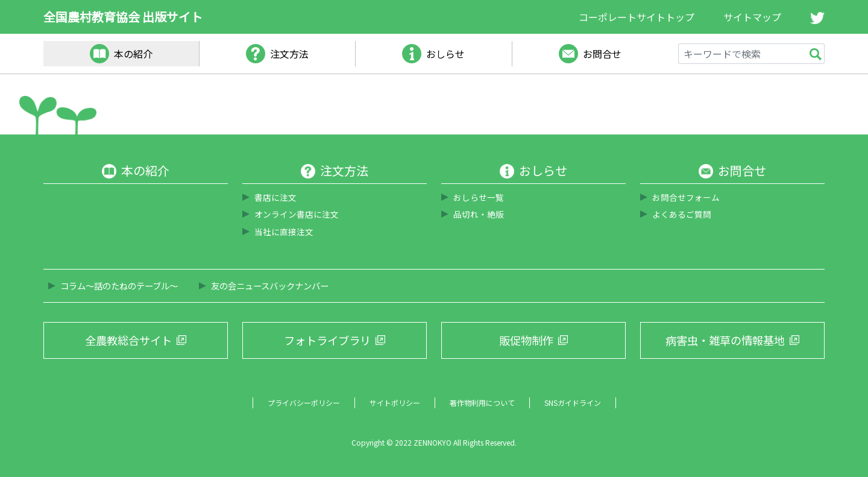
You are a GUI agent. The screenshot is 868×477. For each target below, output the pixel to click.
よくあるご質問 (682, 214)
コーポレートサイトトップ (637, 17)
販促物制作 (526, 340)
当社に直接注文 (284, 232)
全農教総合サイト (128, 340)
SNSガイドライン (573, 403)
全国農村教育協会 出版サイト (123, 17)
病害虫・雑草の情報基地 (725, 340)
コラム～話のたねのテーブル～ (119, 286)
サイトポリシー (395, 403)
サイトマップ (752, 17)
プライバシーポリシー (304, 403)
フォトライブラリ (327, 340)
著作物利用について (482, 403)
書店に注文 (275, 197)
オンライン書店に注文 (297, 214)
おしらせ (445, 54)
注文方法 (289, 54)
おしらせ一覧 (479, 197)
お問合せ (602, 54)
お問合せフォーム (686, 197)
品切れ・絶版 (479, 214)
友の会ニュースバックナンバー (270, 286)
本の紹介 (133, 54)
